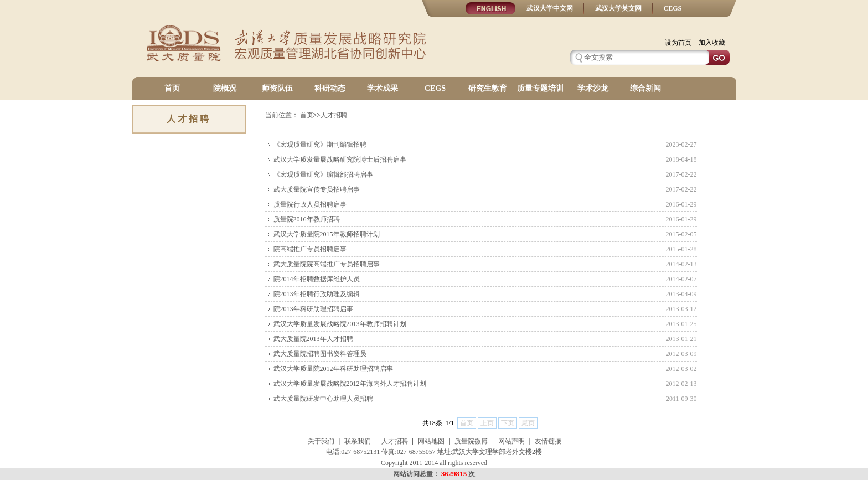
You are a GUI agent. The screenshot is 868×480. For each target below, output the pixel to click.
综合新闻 (645, 88)
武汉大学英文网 (618, 8)
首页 (172, 88)
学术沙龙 (593, 88)
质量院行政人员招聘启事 (310, 204)
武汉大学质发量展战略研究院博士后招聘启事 (340, 159)
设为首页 (678, 43)
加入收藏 (712, 43)
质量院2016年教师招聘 (307, 219)
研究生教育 (488, 88)
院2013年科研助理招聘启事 (313, 309)
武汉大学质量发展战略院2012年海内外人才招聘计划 (350, 384)
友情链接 (548, 441)
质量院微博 (471, 441)
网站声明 (512, 441)
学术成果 (383, 88)
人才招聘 (395, 441)
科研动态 (330, 88)
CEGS (673, 8)
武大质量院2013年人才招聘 (313, 339)
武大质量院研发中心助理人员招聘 (323, 399)
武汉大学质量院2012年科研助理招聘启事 (333, 369)
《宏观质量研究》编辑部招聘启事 (323, 174)
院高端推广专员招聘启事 (310, 249)
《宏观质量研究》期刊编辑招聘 (320, 144)
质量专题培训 (540, 88)
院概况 (225, 88)
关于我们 (321, 441)
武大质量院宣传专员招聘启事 (317, 189)
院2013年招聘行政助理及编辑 (317, 294)
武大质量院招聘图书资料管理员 (320, 354)
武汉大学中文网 (550, 8)
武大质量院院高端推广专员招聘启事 (327, 264)
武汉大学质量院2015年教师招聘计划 (327, 234)
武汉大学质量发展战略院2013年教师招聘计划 (340, 324)
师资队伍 (277, 88)
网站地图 (431, 441)
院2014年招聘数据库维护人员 (317, 279)
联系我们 (358, 441)
